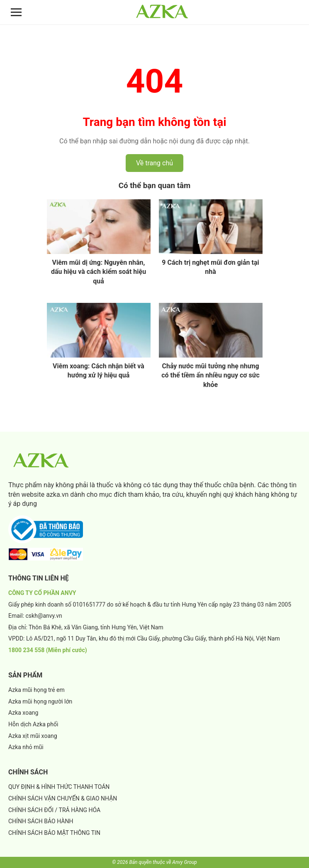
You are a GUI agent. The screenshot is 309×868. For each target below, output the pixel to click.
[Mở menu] (16, 12)
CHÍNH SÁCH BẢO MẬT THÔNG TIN (54, 833)
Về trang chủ (154, 163)
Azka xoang (23, 713)
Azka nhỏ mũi (26, 747)
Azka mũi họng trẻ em (36, 690)
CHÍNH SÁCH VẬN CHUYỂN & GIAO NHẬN (63, 798)
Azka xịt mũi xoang (33, 736)
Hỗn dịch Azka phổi (33, 724)
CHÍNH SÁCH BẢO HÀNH (41, 821)
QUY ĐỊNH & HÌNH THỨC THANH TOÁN (59, 787)
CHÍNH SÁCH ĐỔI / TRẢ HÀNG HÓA (54, 810)
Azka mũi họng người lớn (40, 701)
